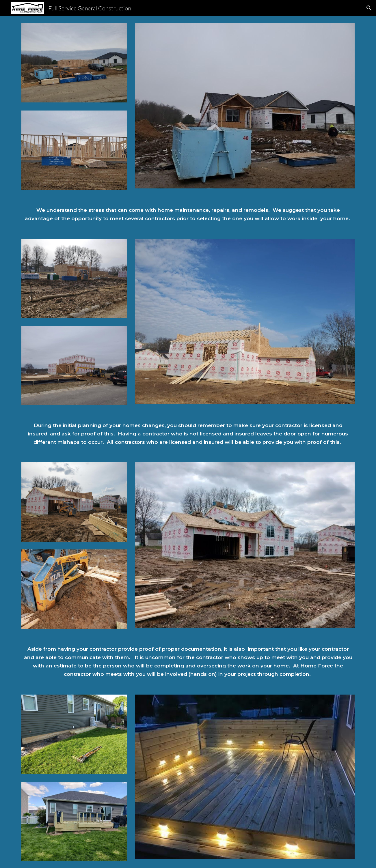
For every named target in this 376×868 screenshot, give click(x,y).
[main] (188, 214)
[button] (369, 8)
